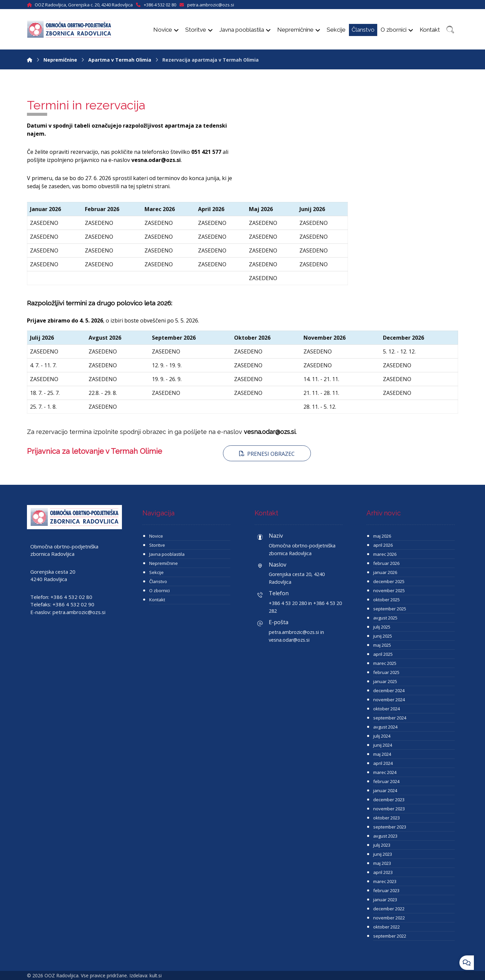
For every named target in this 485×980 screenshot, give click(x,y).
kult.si (156, 975)
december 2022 (389, 909)
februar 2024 (386, 781)
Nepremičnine (164, 563)
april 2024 (383, 763)
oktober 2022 (386, 927)
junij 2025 (383, 636)
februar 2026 (386, 563)
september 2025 (390, 609)
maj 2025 (382, 645)
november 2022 (389, 918)
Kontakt (157, 600)
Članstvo (158, 581)
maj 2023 (382, 863)
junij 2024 (383, 745)
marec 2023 (385, 881)
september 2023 (390, 827)
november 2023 (389, 809)
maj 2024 (382, 754)
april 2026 (383, 545)
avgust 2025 (385, 618)
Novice (156, 536)
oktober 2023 (386, 818)
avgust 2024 (385, 727)
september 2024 (390, 718)
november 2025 (389, 590)
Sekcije (156, 572)
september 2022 (390, 936)
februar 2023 (386, 890)
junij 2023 (383, 854)
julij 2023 (382, 845)
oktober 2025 (386, 600)
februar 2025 (386, 672)
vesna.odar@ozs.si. (270, 432)
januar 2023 (385, 900)
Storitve (157, 545)
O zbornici (159, 590)
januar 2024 (385, 790)
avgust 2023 (385, 836)
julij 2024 (382, 736)
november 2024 (389, 700)
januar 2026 (385, 572)
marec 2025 (385, 663)
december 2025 (389, 581)
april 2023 (383, 872)
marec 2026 (385, 554)
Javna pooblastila (167, 554)
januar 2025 (385, 681)
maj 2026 (382, 536)
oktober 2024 (386, 709)
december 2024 (389, 690)
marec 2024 (385, 772)
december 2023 (389, 800)
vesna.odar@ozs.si (156, 160)
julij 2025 (382, 627)
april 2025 (383, 654)
